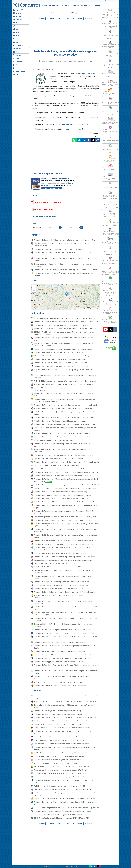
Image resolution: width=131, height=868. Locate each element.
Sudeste (17, 26)
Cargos (16, 52)
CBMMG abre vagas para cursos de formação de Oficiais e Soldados (59, 563)
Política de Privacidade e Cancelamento (41, 866)
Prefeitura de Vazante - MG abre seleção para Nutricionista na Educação (60, 363)
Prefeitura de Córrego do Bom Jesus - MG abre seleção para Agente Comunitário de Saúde (64, 413)
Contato (17, 74)
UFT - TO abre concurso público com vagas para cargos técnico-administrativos (63, 789)
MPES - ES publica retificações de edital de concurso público (60, 753)
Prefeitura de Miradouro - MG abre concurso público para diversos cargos (61, 492)
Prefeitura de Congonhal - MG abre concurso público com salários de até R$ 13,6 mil (65, 240)
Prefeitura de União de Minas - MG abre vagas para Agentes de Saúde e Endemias (64, 455)
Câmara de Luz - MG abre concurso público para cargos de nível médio (60, 459)
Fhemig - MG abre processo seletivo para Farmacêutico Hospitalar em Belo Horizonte (65, 437)
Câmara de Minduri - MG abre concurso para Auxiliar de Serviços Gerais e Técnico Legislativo (64, 571)
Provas (16, 65)
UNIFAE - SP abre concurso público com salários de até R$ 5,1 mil (58, 724)
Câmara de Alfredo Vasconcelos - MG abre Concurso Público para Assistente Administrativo (62, 678)
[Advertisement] (50, 34)
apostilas (68, 5)
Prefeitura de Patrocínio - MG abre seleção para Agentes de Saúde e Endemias (63, 658)
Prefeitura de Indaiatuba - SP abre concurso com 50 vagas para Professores (110, 101)
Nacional (17, 23)
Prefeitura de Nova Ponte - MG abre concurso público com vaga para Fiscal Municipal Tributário (65, 530)
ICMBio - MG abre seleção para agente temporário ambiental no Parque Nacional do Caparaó (65, 429)
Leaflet (79, 309)
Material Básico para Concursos (75, 124)
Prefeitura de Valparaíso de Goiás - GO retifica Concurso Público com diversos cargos (65, 781)
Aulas (16, 68)
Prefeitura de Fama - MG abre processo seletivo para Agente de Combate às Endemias (65, 270)
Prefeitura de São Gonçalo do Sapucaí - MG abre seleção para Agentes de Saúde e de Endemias (65, 259)
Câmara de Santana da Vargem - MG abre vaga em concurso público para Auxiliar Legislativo (64, 265)
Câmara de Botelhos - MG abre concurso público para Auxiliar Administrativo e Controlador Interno (63, 245)
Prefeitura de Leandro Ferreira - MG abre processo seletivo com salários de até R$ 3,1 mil (66, 485)
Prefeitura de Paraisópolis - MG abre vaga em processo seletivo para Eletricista (63, 408)
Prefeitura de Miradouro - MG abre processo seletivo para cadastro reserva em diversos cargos (66, 506)
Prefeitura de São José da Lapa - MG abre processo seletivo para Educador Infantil (64, 433)
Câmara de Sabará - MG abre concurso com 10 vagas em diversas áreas (60, 642)
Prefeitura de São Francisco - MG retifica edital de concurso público (59, 589)
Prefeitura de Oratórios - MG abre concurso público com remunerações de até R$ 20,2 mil (67, 322)
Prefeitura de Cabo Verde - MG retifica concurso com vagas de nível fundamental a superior (64, 274)
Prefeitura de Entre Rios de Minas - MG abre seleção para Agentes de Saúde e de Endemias (63, 371)
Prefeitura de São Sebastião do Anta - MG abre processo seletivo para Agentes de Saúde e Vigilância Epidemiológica (67, 525)
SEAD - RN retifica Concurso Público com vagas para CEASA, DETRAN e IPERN (62, 818)
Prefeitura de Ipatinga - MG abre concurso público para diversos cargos (60, 421)
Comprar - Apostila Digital (52, 188)
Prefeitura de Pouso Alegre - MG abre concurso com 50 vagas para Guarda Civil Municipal (63, 254)
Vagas (16, 58)
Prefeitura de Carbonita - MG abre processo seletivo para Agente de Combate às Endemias (63, 597)
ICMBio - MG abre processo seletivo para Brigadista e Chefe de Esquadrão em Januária (66, 488)
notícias (76, 5)
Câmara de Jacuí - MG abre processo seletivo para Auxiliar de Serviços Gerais (62, 366)
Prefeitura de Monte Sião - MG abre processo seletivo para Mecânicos (59, 352)
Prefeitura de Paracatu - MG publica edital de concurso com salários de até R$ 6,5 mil (65, 520)
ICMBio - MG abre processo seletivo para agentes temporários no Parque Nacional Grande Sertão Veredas (64, 345)
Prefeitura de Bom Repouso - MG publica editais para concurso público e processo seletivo (64, 339)
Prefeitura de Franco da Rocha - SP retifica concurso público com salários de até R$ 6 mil (66, 717)
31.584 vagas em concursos (53, 5)
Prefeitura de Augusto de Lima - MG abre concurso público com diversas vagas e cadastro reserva (63, 602)
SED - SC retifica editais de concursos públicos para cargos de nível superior (62, 767)
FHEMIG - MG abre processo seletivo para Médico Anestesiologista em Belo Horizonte (65, 318)
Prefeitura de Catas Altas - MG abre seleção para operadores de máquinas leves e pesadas (64, 445)
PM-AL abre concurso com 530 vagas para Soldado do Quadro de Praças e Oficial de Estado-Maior (65, 794)
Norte (16, 32)
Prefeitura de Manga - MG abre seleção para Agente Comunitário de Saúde (61, 582)
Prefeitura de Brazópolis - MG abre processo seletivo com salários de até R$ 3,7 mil (64, 495)
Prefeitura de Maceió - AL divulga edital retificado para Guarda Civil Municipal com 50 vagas (66, 803)
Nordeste (17, 36)
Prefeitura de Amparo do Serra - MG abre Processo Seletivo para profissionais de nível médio (65, 672)
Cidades (17, 55)
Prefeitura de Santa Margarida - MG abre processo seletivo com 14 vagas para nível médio (64, 577)
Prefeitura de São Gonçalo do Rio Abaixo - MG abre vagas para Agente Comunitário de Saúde (65, 536)
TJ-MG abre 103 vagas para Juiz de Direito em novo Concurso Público (59, 682)
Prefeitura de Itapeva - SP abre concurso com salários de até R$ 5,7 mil (60, 714)
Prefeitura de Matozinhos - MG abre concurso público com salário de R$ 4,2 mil (63, 476)
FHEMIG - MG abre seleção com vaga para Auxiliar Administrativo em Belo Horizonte (65, 381)
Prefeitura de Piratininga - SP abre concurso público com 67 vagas (58, 711)
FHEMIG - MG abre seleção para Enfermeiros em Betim (54, 440)
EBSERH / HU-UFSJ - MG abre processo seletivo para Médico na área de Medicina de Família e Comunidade (65, 333)
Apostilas (17, 13)
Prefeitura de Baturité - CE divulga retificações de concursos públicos (63, 811)
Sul (15, 29)
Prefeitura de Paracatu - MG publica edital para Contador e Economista (60, 651)
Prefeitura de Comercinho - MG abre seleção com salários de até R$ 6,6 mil (61, 498)
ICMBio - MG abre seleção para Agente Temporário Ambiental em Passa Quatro (63, 349)
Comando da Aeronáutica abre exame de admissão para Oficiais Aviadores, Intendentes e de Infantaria (67, 697)
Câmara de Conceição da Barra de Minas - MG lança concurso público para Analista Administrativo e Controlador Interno (65, 400)
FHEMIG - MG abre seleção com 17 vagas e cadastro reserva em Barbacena (61, 469)
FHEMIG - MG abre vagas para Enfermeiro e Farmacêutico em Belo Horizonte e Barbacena (63, 451)
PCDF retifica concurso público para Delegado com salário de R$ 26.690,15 (61, 773)
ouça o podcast (69, 129)
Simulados (17, 61)
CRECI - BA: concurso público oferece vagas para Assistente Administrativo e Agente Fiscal (67, 808)
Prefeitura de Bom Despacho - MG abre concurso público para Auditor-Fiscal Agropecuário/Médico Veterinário (62, 549)
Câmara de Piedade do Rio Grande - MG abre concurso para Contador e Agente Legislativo (63, 625)
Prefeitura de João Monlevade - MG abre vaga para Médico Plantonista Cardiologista (65, 417)
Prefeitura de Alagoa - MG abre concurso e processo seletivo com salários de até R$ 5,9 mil (66, 638)
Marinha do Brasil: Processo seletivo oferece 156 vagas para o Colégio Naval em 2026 (65, 702)
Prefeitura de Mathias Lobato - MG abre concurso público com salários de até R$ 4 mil (65, 541)
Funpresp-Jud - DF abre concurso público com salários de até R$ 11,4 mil (61, 770)
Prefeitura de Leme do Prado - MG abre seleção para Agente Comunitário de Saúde (64, 557)
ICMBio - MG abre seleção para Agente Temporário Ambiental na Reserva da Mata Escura (67, 329)
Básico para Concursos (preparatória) (55, 178)
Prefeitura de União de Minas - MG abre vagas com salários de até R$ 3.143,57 (63, 325)
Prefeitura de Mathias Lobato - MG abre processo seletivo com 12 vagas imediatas (64, 544)
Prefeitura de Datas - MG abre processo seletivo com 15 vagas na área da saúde (63, 630)
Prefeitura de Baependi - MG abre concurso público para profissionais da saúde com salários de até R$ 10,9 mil (65, 614)
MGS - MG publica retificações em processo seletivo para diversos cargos (61, 553)
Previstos (17, 48)
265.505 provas (86, 5)
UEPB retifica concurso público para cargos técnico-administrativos (59, 815)
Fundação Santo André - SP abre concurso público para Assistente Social (60, 721)
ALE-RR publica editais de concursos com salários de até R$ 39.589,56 (59, 786)
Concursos (18, 19)
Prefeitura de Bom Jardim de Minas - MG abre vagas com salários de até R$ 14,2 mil (65, 424)
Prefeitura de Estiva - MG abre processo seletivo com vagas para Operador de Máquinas (66, 472)
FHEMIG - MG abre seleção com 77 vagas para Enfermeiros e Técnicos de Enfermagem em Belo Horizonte (66, 389)
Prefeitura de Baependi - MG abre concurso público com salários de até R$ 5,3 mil (64, 502)
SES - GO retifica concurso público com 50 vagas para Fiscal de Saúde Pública (62, 777)
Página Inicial (18, 10)
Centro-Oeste (18, 39)
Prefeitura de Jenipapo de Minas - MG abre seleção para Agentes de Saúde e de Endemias (67, 462)
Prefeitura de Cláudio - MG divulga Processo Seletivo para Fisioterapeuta (61, 686)
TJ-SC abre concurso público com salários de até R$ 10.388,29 (56, 763)
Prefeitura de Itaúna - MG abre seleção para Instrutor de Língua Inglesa (60, 359)
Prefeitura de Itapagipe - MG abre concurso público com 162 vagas (59, 662)
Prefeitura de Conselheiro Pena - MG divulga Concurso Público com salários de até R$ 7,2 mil (66, 666)
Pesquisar (76, 13)
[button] (34, 287)
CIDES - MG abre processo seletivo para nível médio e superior (57, 465)
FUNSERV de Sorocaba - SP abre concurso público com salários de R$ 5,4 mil (62, 728)
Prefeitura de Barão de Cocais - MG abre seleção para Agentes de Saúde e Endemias (65, 592)
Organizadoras (19, 71)
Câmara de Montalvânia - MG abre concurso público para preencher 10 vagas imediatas (66, 356)
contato (97, 5)
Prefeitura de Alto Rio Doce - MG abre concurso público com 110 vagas (60, 567)
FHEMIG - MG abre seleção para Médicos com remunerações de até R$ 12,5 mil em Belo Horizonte (66, 376)
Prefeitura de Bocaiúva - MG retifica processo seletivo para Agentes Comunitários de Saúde (65, 647)
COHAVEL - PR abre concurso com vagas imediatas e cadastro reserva (59, 756)
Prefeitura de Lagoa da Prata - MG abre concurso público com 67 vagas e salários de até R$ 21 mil (66, 619)
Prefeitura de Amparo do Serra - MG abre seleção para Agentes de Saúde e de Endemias (66, 405)
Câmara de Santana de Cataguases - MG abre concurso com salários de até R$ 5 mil (64, 560)
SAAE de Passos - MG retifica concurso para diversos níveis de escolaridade (61, 585)
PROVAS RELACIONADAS (44, 209)
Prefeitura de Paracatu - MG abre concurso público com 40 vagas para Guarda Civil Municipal (64, 512)
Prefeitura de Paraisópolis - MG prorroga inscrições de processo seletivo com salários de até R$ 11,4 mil (66, 480)
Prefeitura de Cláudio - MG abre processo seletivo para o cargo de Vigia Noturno (63, 384)
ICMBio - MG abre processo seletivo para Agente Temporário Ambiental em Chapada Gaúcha (65, 395)
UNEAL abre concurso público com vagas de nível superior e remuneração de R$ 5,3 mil (66, 799)
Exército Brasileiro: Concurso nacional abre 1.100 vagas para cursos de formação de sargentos (65, 706)
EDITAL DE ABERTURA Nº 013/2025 (48, 202)
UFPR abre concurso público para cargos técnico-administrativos (58, 760)
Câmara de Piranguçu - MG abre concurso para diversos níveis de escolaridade (63, 655)
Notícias (17, 16)
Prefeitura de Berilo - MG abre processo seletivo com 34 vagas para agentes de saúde (65, 633)
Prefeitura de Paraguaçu (89, 74)
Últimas (17, 42)
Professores (18, 45)
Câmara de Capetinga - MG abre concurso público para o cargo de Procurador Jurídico (66, 517)
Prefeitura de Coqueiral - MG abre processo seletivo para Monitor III (59, 249)
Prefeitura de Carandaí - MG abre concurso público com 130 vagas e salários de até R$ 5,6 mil (66, 608)
